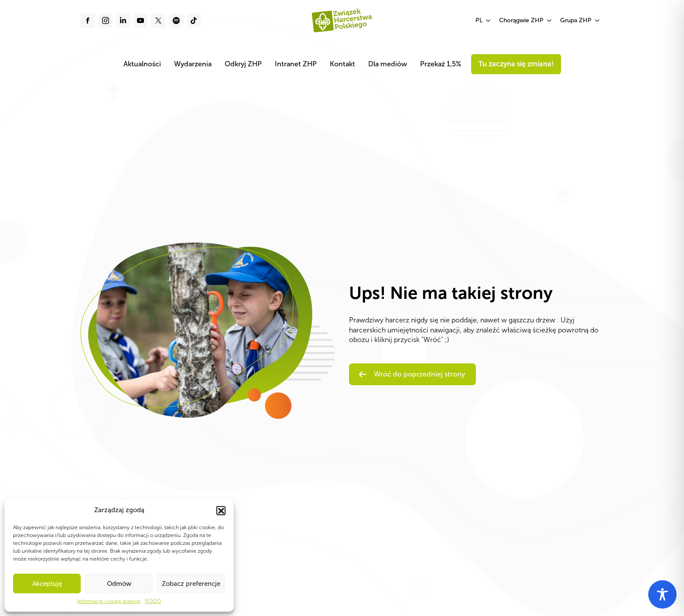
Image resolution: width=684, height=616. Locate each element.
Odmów (119, 584)
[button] (221, 510)
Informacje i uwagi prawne (109, 601)
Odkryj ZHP (243, 64)
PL (479, 20)
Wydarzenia (193, 64)
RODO (153, 601)
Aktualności (142, 64)
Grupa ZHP (576, 20)
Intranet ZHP (296, 64)
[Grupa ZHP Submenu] (598, 21)
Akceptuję (47, 584)
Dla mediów (388, 64)
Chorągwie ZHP (521, 20)
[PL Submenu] (489, 21)
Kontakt (342, 64)
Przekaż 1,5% (441, 64)
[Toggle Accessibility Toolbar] (662, 594)
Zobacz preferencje (191, 584)
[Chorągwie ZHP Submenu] (550, 21)
